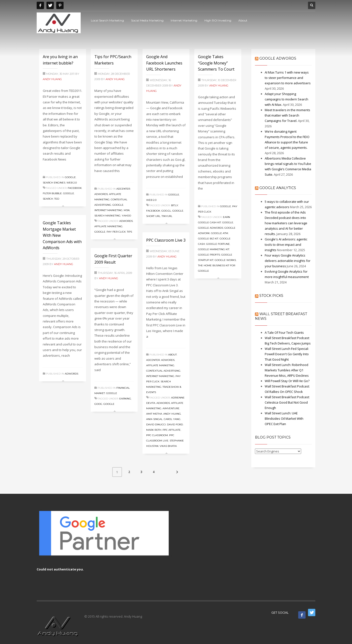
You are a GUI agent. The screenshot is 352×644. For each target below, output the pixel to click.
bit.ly (175, 205)
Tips (129, 232)
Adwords (101, 194)
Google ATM (220, 233)
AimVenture (171, 408)
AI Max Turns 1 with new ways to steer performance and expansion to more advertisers (288, 78)
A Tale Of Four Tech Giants (284, 333)
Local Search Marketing (107, 20)
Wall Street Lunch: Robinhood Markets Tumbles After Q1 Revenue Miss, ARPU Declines (287, 370)
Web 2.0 (72, 183)
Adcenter (123, 189)
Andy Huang (52, 79)
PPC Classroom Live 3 (166, 240)
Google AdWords (278, 58)
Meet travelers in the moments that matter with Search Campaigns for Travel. (287, 115)
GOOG (98, 404)
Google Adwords (211, 228)
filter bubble (52, 193)
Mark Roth (154, 430)
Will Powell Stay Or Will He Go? (287, 381)
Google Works (225, 260)
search (48, 199)
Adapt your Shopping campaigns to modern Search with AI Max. (286, 99)
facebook (75, 188)
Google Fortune (218, 244)
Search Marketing (107, 216)
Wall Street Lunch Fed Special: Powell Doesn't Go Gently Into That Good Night (287, 354)
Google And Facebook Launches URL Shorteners (164, 63)
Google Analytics (278, 188)
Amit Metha (154, 414)
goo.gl (166, 211)
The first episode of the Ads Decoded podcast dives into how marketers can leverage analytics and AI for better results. (286, 223)
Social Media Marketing (147, 20)
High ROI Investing (218, 20)
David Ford (175, 424)
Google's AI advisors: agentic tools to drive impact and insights (286, 245)
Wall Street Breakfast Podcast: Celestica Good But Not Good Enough (287, 402)
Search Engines (54, 183)
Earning (125, 399)
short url (153, 216)
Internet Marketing (184, 20)
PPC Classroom (157, 435)
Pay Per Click (116, 232)
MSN (127, 210)
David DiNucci (156, 424)
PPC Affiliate (172, 430)
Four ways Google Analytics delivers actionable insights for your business (288, 261)
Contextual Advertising (163, 371)
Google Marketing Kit (214, 249)
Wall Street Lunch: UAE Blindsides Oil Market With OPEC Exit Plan (284, 419)
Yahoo (126, 216)
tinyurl (167, 216)
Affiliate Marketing (108, 226)
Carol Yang (172, 419)
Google (70, 177)
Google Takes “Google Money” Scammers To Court (216, 63)
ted (57, 199)
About (243, 20)
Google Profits (209, 255)
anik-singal (154, 419)
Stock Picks (271, 296)
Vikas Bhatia (168, 446)
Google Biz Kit (208, 239)
